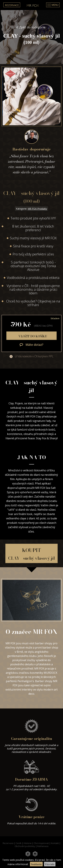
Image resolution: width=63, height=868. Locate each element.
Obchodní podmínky (25, 846)
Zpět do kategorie (32, 27)
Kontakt (55, 843)
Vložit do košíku (32, 336)
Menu (53, 5)
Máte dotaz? (32, 345)
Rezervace (12, 5)
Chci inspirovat (41, 843)
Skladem (55, 318)
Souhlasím (36, 864)
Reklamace (43, 846)
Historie (28, 843)
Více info (50, 864)
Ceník (19, 843)
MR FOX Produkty (37, 209)
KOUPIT (32, 554)
